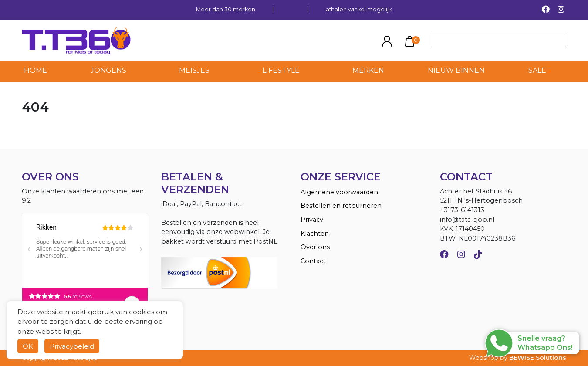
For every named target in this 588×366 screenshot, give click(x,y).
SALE (537, 70)
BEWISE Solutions (538, 358)
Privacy (312, 220)
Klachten (315, 234)
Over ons (315, 247)
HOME (35, 70)
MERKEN (368, 70)
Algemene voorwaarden (339, 192)
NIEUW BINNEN (456, 70)
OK (28, 346)
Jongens (108, 70)
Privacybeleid (72, 346)
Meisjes (194, 70)
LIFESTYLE (281, 70)
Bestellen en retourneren (341, 206)
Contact (313, 261)
